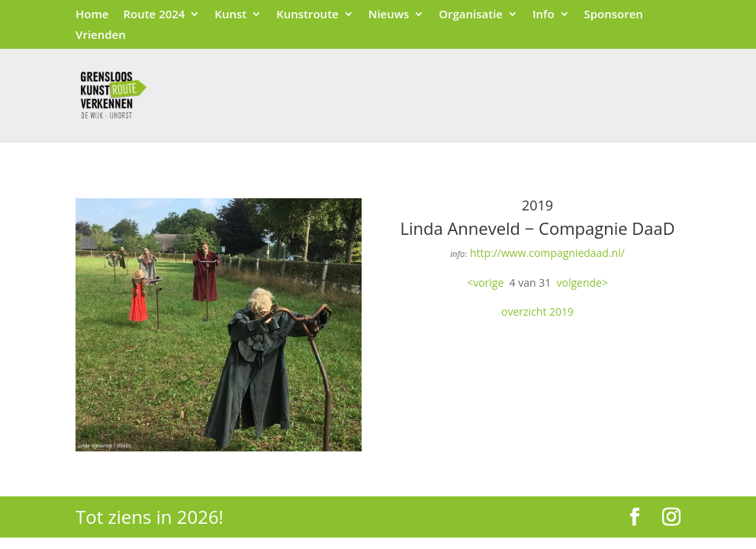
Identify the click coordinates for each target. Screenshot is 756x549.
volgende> (582, 283)
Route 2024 (154, 15)
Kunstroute (307, 15)
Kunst (230, 15)
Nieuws (389, 15)
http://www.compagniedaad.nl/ (547, 253)
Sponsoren (613, 15)
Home (92, 15)
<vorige (485, 283)
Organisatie (471, 15)
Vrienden (101, 35)
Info (544, 15)
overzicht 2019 (537, 311)
